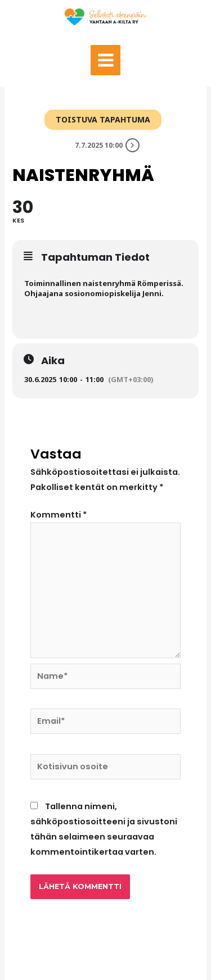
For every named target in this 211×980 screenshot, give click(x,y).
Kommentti (59, 515)
